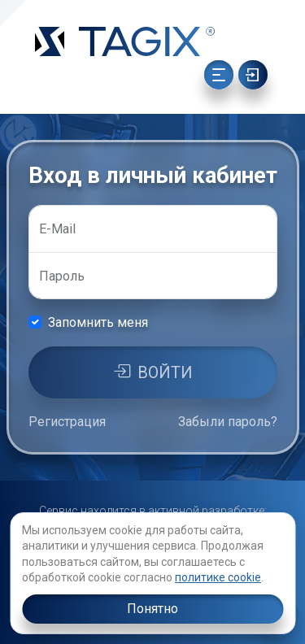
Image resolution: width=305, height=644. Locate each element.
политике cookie (218, 577)
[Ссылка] (125, 41)
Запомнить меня (98, 322)
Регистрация (67, 422)
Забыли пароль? (228, 422)
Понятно (152, 609)
